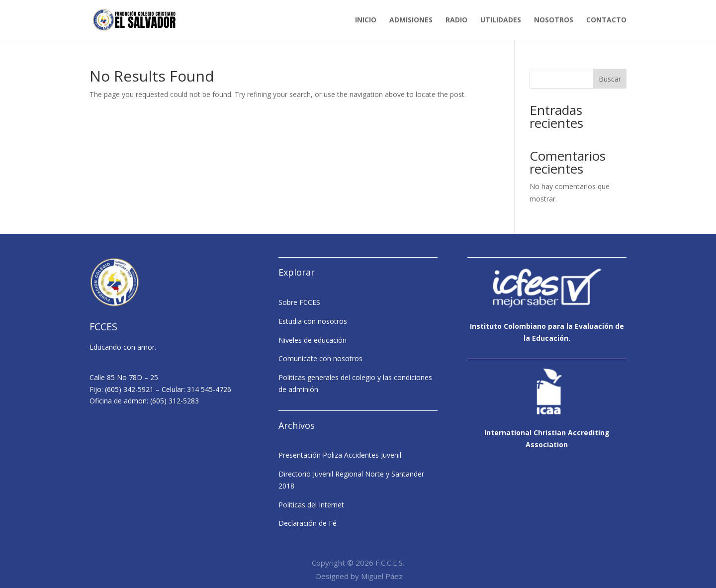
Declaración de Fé (308, 523)
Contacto (606, 20)
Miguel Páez (382, 576)
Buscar (610, 79)
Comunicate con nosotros (320, 358)
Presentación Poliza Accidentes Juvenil (340, 455)
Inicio (366, 20)
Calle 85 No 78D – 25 (124, 377)
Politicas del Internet (311, 505)
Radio (456, 20)
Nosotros (554, 20)
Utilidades (501, 20)
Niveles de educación (313, 340)
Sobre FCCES (299, 302)
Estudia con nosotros (313, 321)
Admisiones (411, 20)
